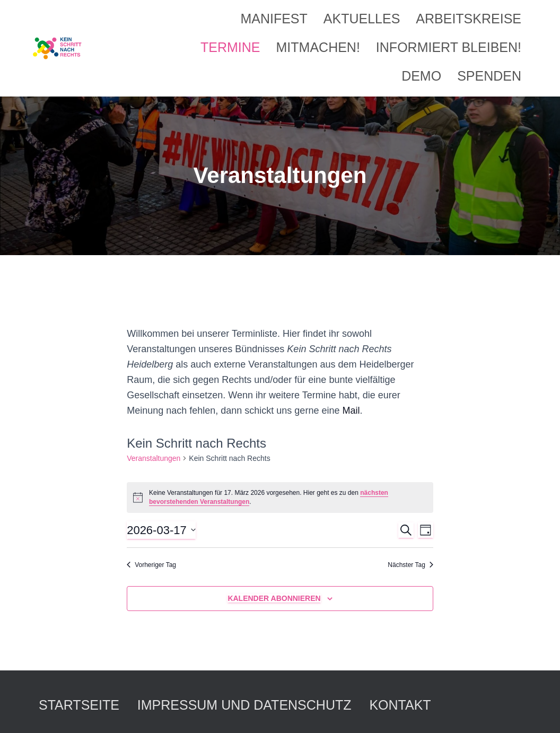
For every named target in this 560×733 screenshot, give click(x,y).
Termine (230, 47)
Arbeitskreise (469, 19)
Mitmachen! (318, 47)
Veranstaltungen (154, 458)
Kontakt (400, 705)
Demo (421, 76)
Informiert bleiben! (449, 47)
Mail (351, 411)
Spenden (489, 76)
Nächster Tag (410, 565)
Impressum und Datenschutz (244, 705)
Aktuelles (362, 19)
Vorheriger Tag (151, 565)
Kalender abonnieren (274, 598)
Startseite (79, 705)
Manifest (274, 19)
